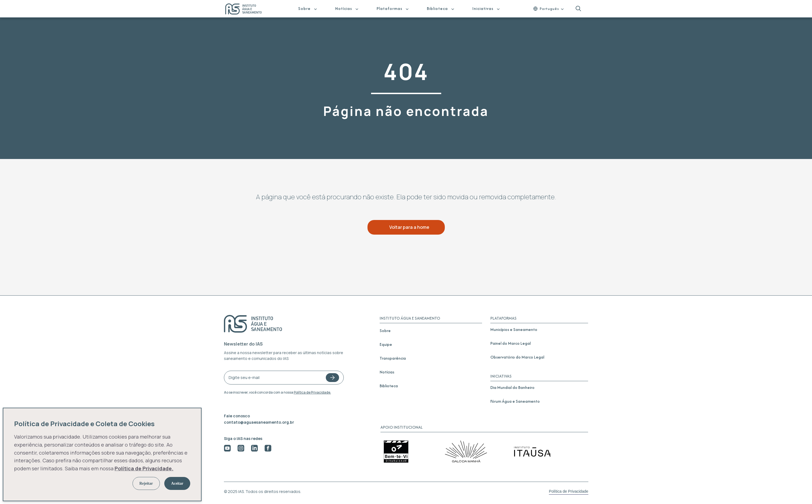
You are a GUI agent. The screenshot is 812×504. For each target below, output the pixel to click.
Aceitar (177, 483)
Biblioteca (437, 8)
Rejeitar (146, 483)
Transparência (393, 358)
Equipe (386, 344)
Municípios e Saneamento (514, 329)
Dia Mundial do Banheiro (512, 387)
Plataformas (389, 8)
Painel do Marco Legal (511, 343)
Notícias (344, 8)
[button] (578, 9)
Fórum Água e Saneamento (515, 401)
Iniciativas (483, 8)
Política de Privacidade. (312, 392)
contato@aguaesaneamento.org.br (259, 422)
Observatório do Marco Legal (517, 357)
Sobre (304, 8)
